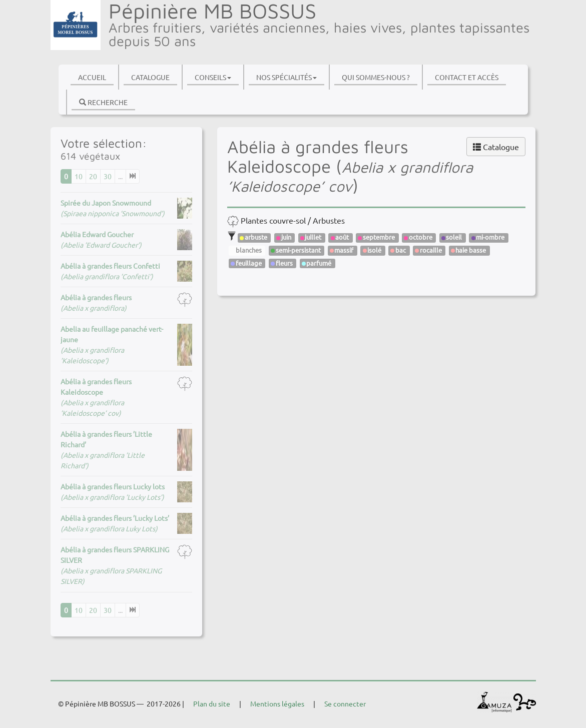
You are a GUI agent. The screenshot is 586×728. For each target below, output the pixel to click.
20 (93, 176)
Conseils (213, 77)
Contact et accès (467, 77)
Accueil (92, 77)
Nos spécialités (286, 77)
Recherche (103, 102)
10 (79, 176)
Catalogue (150, 77)
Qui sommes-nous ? (376, 77)
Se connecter (345, 703)
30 (108, 176)
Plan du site (212, 703)
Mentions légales (277, 703)
